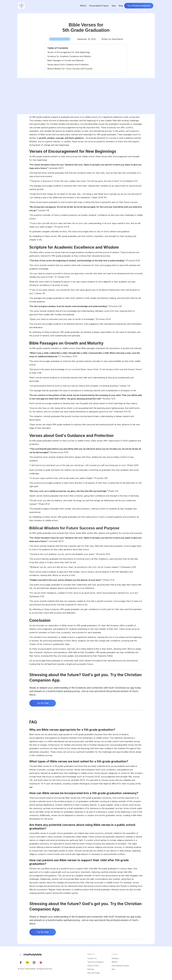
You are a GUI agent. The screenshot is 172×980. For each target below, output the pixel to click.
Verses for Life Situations (60, 39)
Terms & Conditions (95, 962)
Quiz (114, 6)
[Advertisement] (86, 96)
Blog (121, 6)
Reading (115, 958)
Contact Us (92, 958)
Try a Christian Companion (139, 6)
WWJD (83, 6)
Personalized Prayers (99, 6)
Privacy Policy (93, 966)
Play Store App (93, 973)
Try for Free (43, 703)
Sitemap (91, 969)
